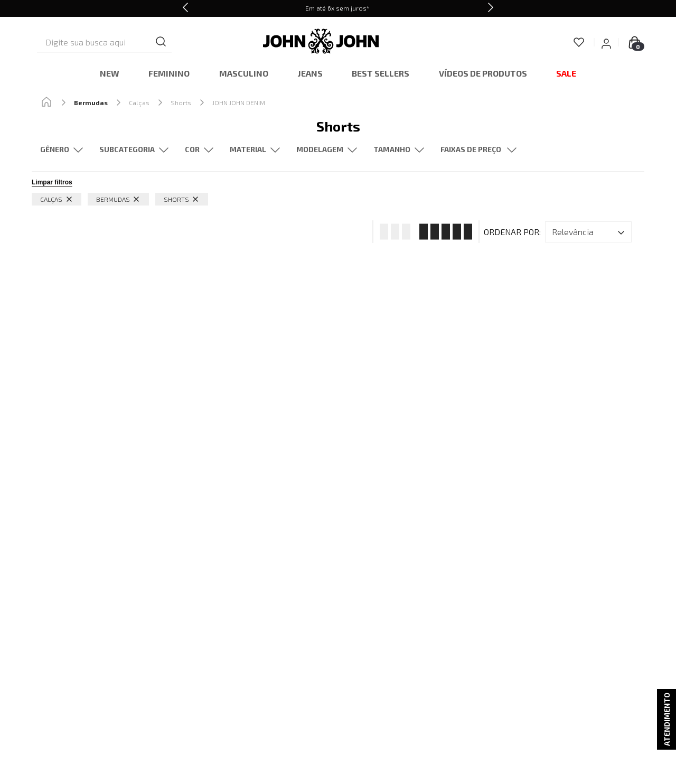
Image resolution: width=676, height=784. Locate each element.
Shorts (181, 102)
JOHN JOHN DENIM (239, 102)
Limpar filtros (52, 182)
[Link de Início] (46, 102)
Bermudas (91, 102)
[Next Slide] (491, 8)
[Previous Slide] (185, 8)
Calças (139, 102)
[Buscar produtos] (199, 42)
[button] (134, 150)
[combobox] (122, 42)
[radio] (392, 232)
